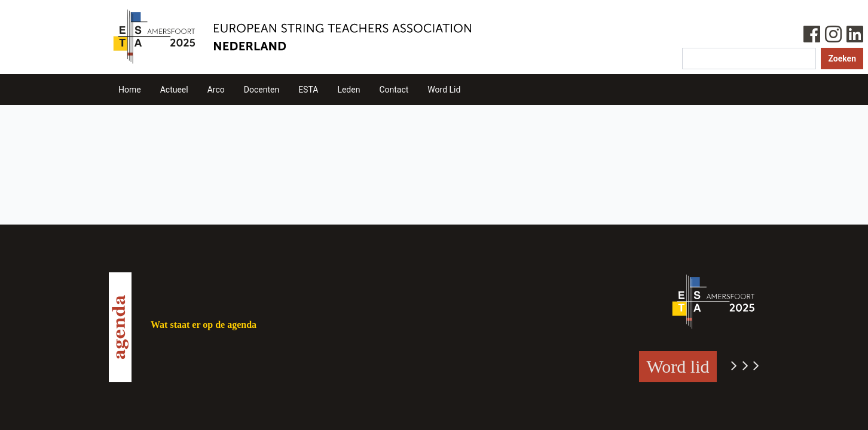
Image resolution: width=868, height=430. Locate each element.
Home (130, 90)
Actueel (174, 90)
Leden (349, 90)
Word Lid (444, 90)
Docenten (262, 90)
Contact (394, 90)
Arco (216, 90)
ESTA (308, 90)
